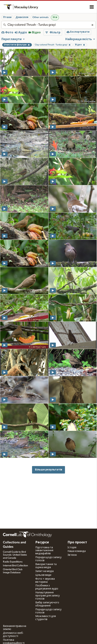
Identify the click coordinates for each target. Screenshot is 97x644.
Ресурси (42, 542)
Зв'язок (72, 555)
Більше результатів (49, 470)
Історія (72, 548)
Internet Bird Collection (15, 566)
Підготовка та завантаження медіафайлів (44, 551)
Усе (55, 17)
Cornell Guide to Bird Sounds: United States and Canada (15, 555)
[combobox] (48, 25)
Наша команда (77, 551)
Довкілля (22, 17)
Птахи (7, 17)
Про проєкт (77, 542)
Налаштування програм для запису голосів (47, 596)
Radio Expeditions (13, 562)
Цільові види (43, 575)
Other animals (40, 17)
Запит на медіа (44, 571)
